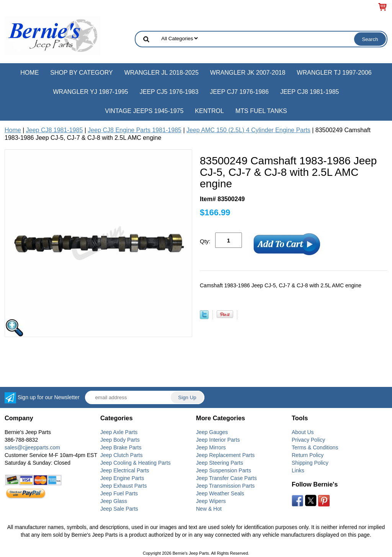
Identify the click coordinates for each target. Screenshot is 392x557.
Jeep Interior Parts (218, 440)
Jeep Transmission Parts (225, 486)
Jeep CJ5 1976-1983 (169, 92)
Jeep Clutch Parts (122, 455)
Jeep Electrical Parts (125, 470)
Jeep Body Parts (120, 440)
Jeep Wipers (211, 501)
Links (298, 470)
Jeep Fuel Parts (119, 493)
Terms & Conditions (315, 447)
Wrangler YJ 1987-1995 (90, 92)
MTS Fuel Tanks (261, 111)
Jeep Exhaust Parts (123, 486)
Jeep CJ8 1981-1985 (310, 92)
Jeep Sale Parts (119, 509)
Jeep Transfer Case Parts (226, 478)
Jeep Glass (114, 501)
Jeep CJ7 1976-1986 (239, 92)
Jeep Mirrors (211, 447)
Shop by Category (81, 73)
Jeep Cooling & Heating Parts (136, 463)
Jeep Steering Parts (220, 463)
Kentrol (209, 111)
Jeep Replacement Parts (225, 455)
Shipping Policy (310, 463)
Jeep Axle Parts (119, 432)
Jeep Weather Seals (220, 493)
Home (29, 73)
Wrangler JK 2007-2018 (248, 73)
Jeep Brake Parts (121, 447)
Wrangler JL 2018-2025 (162, 73)
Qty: (205, 241)
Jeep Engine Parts (122, 478)
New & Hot (209, 509)
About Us (303, 432)
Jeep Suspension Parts (224, 470)
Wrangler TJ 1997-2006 (334, 73)
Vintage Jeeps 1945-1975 (144, 111)
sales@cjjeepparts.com (32, 447)
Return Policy (308, 455)
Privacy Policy (308, 440)
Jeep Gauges (212, 432)
